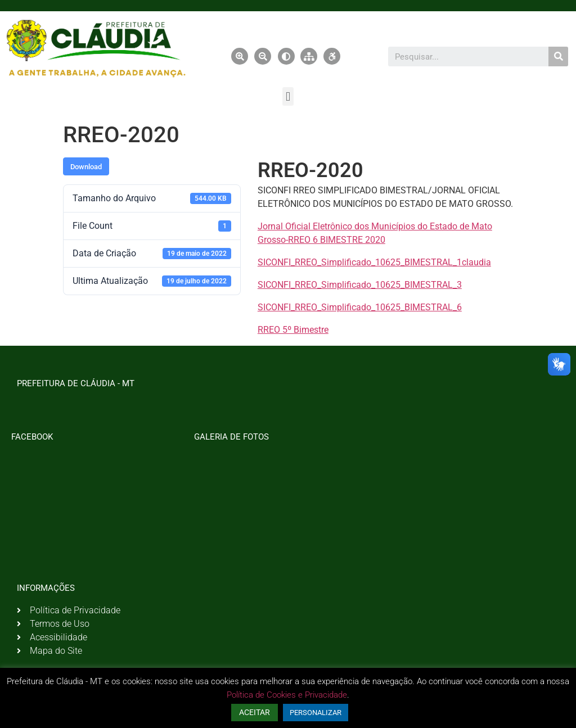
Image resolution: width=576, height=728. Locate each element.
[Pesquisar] (558, 56)
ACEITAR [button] (255, 712)
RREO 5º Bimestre (293, 330)
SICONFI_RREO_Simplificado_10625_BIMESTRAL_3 (360, 285)
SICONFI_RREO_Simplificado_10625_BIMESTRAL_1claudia (374, 262)
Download (86, 167)
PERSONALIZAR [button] (316, 713)
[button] (288, 96)
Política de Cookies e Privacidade (287, 695)
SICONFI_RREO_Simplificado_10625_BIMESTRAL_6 (360, 307)
